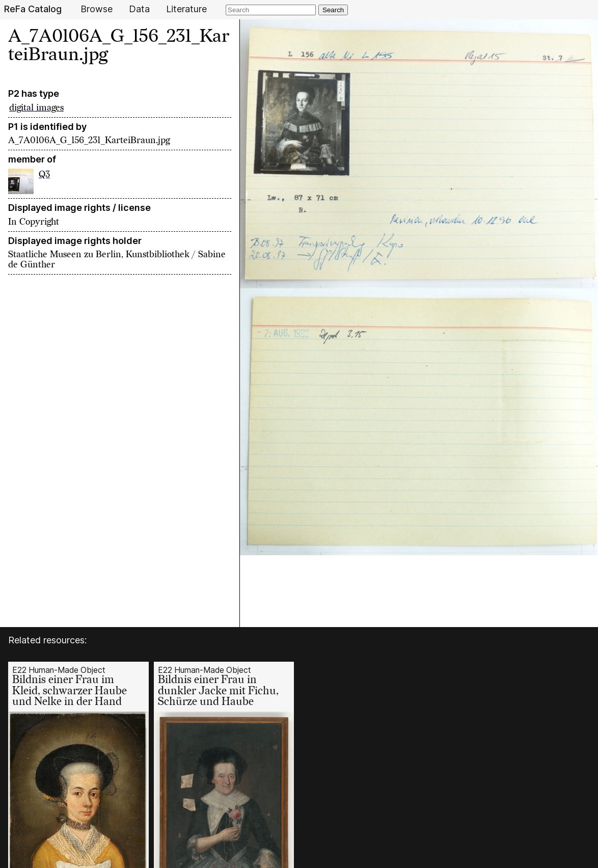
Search (333, 10)
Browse (97, 9)
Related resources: (47, 640)
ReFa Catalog (33, 9)
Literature (186, 9)
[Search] (271, 10)
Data (139, 9)
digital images (36, 108)
